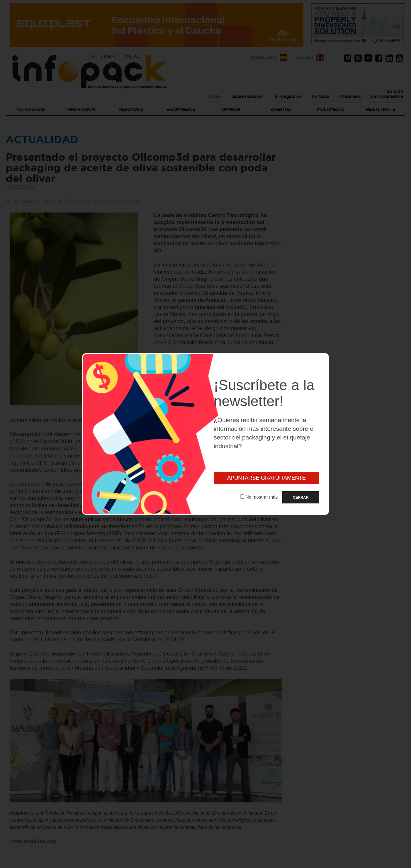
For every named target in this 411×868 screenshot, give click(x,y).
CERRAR (301, 497)
